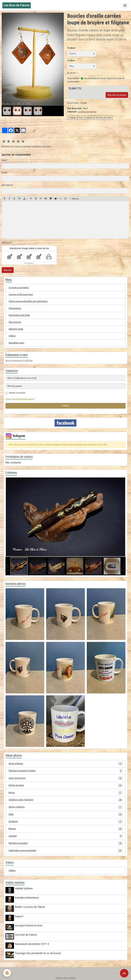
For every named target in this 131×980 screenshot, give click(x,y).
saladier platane (24, 888)
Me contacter (13, 463)
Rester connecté (17, 393)
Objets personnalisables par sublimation (28, 301)
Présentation (15, 308)
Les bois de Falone (26, 933)
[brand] (17, 5)
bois (81, 118)
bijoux (89, 118)
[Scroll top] (124, 973)
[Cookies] (7, 973)
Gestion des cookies (65, 976)
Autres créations (66, 807)
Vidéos (12, 336)
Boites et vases (66, 785)
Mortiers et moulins (66, 843)
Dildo (66, 814)
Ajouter (8, 270)
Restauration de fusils (19, 315)
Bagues (66, 829)
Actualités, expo (16, 343)
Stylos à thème (66, 764)
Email (4, 173)
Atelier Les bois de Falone (30, 906)
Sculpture (66, 821)
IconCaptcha (29, 263)
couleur (71, 60)
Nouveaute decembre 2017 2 (32, 942)
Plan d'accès (15, 322)
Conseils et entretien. (19, 288)
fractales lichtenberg (27, 897)
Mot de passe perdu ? (27, 399)
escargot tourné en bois (29, 924)
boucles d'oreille (104, 118)
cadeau (72, 118)
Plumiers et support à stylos (66, 771)
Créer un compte (12, 399)
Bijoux (66, 793)
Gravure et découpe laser (21, 294)
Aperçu (74, 199)
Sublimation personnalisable (66, 851)
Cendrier (66, 836)
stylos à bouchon (66, 778)
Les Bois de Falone (87, 112)
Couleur (71, 48)
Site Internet (7, 185)
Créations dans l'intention (66, 800)
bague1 (20, 915)
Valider (65, 406)
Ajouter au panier (117, 95)
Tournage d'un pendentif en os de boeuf (38, 951)
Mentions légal (16, 329)
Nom (4, 160)
